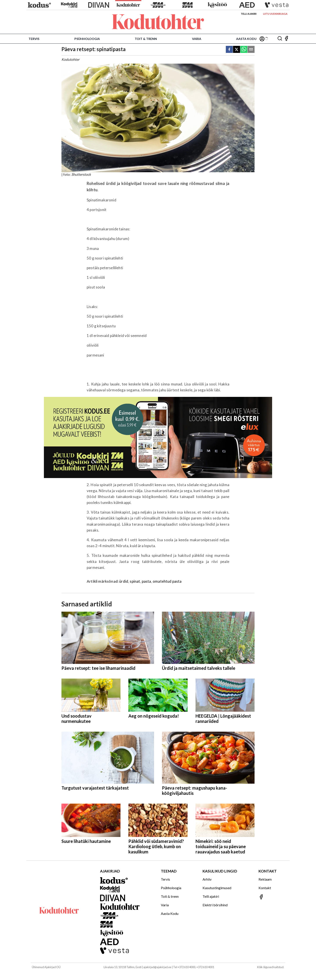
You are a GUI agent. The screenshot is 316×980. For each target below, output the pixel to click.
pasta (146, 581)
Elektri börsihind (215, 905)
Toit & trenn (146, 39)
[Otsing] (280, 39)
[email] (251, 50)
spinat (135, 581)
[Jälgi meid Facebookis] (286, 39)
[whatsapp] (244, 50)
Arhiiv (207, 879)
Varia (197, 39)
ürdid (124, 581)
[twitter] (237, 50)
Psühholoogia (87, 39)
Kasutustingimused (217, 888)
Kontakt (265, 888)
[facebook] (229, 50)
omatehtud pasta (167, 581)
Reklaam (265, 879)
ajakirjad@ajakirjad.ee (157, 967)
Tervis (34, 39)
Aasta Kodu (246, 39)
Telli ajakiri (249, 14)
